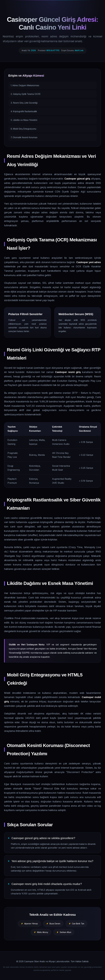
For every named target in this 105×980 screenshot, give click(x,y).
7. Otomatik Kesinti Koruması (24, 137)
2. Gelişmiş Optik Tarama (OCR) (26, 94)
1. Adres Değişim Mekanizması (25, 85)
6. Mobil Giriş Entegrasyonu (23, 129)
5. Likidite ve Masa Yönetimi (24, 120)
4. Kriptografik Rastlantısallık (24, 111)
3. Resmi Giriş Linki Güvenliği (24, 103)
